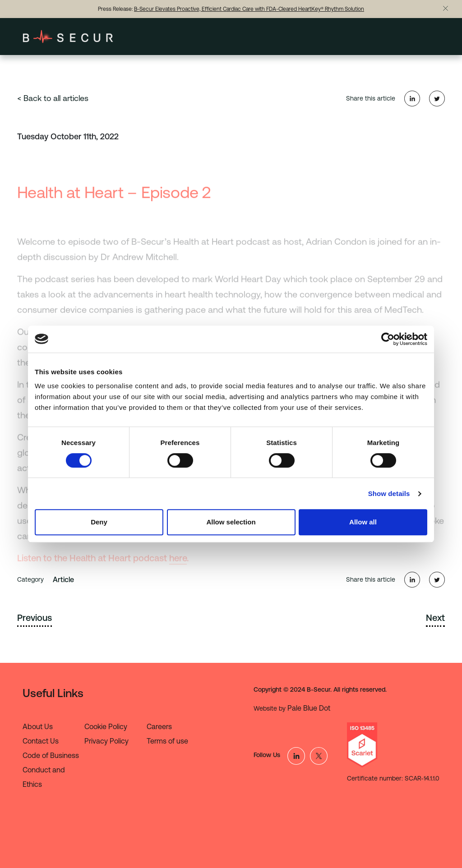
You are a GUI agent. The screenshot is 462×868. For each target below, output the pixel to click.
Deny (99, 522)
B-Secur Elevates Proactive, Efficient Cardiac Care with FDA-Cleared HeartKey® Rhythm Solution (249, 9)
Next (435, 618)
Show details (389, 494)
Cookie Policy (106, 726)
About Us (38, 726)
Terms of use (167, 741)
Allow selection (231, 522)
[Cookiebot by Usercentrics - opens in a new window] (388, 339)
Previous (35, 618)
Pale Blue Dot (309, 708)
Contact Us (41, 741)
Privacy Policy (106, 741)
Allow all (363, 522)
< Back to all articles (53, 98)
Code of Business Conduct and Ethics (51, 770)
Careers (159, 726)
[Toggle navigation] (428, 37)
